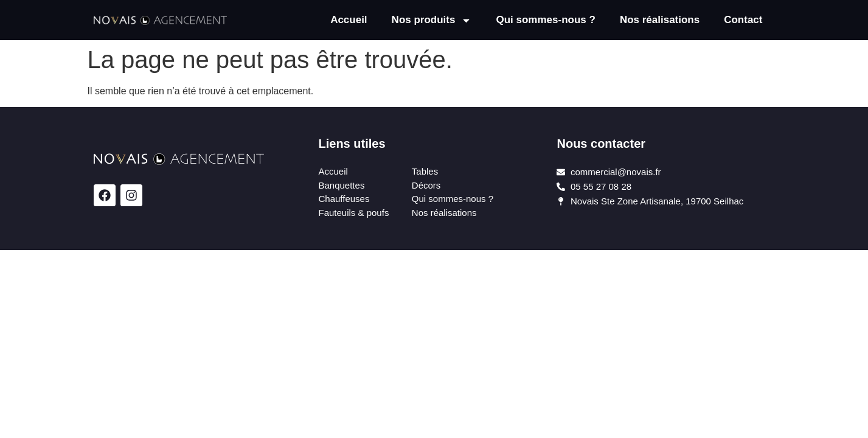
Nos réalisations (660, 20)
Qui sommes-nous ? (545, 20)
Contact (743, 20)
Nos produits (432, 20)
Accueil (349, 20)
